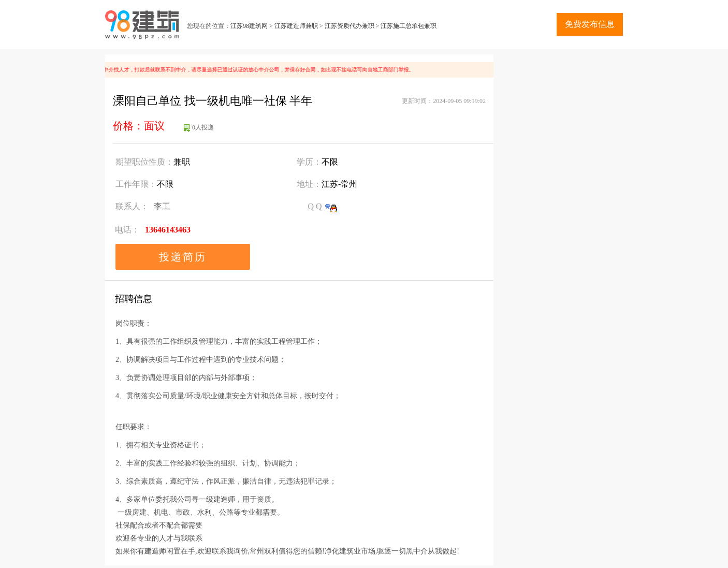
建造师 (224, 499)
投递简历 (183, 257)
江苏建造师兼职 (296, 26)
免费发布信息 (590, 24)
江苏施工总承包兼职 (409, 26)
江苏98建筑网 (249, 26)
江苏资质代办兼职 (350, 26)
